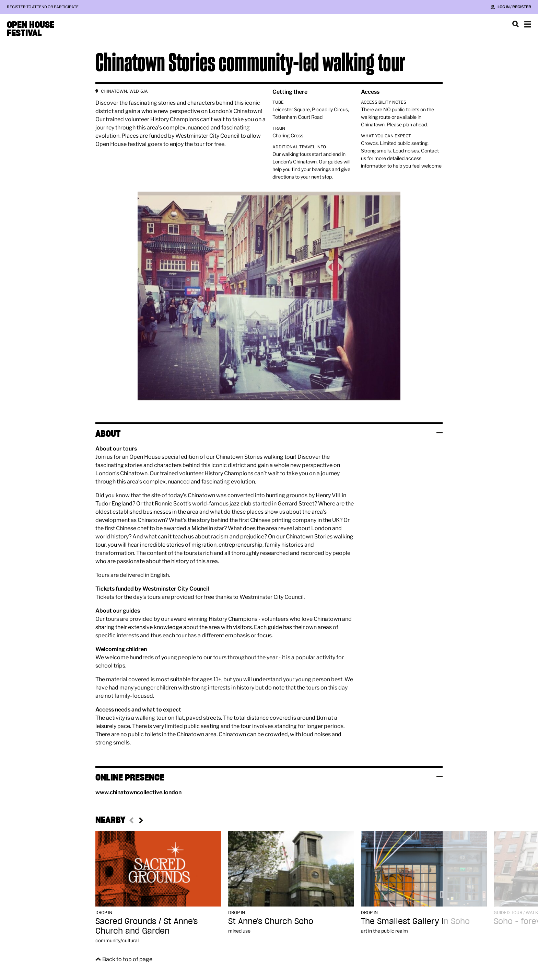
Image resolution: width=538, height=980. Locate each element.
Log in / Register (514, 7)
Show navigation (528, 24)
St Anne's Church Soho (271, 921)
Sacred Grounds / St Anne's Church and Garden (147, 926)
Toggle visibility (440, 433)
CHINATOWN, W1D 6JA (124, 91)
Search (515, 24)
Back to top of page (127, 959)
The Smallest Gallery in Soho (415, 921)
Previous (132, 820)
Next (140, 820)
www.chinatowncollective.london (138, 792)
